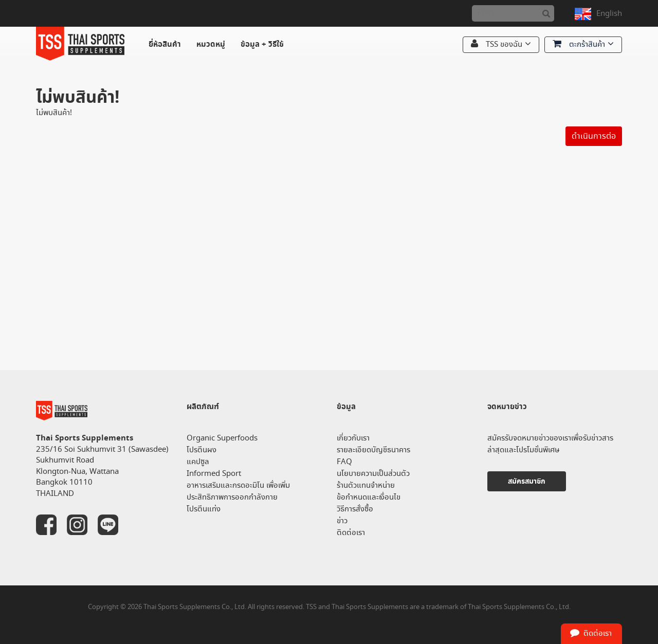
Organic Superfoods (222, 438)
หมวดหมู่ (211, 44)
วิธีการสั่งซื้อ (355, 509)
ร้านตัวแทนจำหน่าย (366, 485)
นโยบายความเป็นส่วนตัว (373, 474)
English (609, 14)
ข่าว (342, 521)
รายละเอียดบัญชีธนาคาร (373, 450)
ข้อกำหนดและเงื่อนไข (369, 497)
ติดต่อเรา (351, 533)
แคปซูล (198, 462)
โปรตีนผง (202, 450)
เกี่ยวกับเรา (353, 438)
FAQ (344, 462)
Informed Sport (214, 474)
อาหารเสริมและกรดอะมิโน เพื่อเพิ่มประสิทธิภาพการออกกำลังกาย (238, 491)
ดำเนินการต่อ (594, 136)
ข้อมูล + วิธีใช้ (262, 44)
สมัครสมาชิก (527, 481)
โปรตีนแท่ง (204, 509)
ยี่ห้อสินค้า (165, 44)
